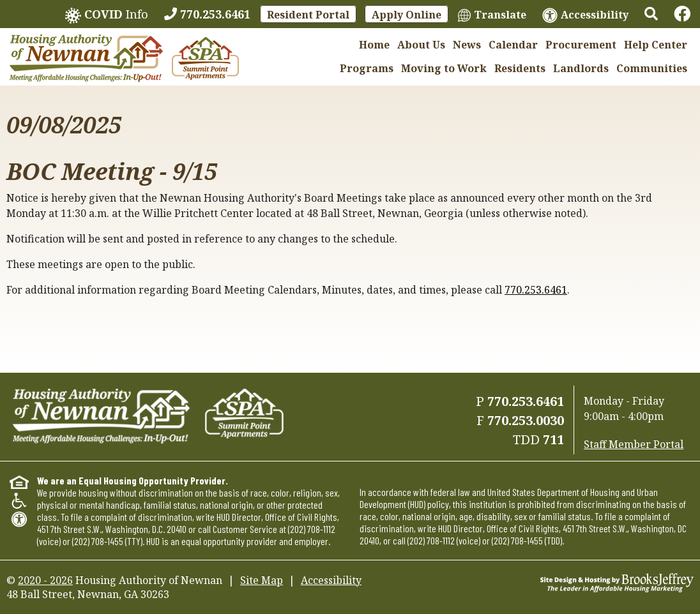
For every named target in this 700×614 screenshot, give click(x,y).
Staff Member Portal (634, 444)
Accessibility (331, 580)
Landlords (581, 68)
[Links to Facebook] (682, 14)
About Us (421, 45)
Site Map (262, 580)
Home (374, 45)
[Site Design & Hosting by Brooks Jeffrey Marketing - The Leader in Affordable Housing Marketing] (617, 581)
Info (107, 15)
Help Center (656, 45)
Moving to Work (444, 68)
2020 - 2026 (45, 580)
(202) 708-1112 (312, 529)
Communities (652, 68)
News (467, 45)
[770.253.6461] (207, 14)
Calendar (513, 45)
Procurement (581, 45)
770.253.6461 (536, 290)
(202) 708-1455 (98, 541)
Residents (520, 68)
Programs (367, 68)
